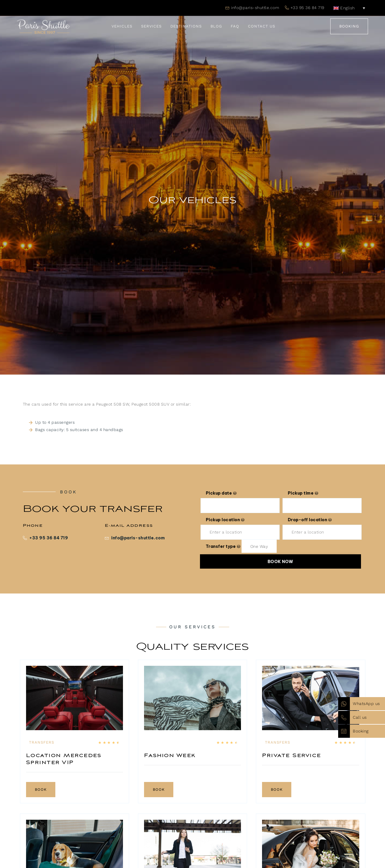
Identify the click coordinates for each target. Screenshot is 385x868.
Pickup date (221, 493)
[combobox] (259, 546)
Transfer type (223, 546)
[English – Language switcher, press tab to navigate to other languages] (349, 8)
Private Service (292, 756)
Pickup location (225, 520)
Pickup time (303, 493)
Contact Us (262, 26)
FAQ (235, 26)
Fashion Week (170, 756)
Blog (216, 26)
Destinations (186, 26)
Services (151, 26)
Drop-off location (310, 520)
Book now (280, 562)
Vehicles (122, 26)
